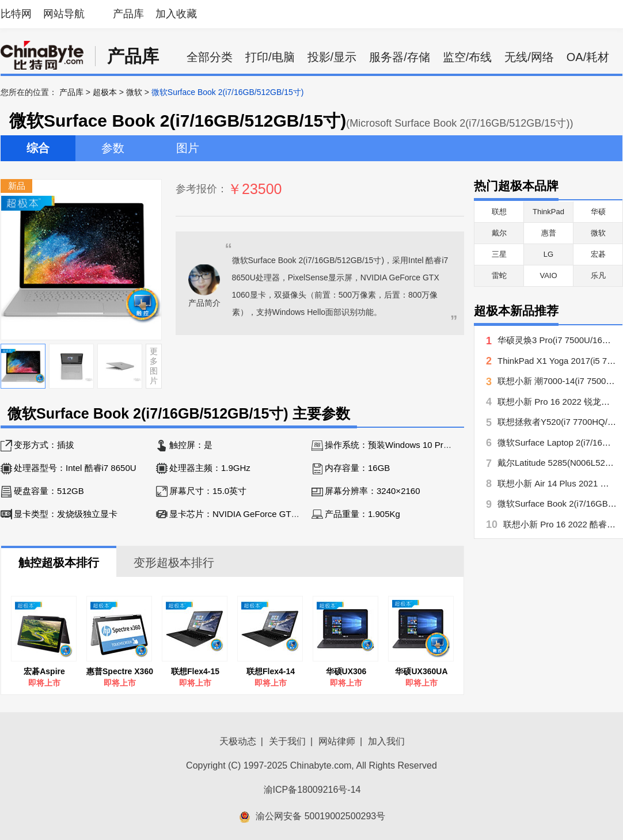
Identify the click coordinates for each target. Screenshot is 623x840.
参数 (113, 148)
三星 (499, 254)
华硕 (598, 212)
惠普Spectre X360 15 (120, 672)
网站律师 (337, 741)
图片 (188, 148)
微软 (134, 92)
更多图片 (154, 366)
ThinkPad (548, 212)
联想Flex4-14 (271, 671)
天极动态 (238, 741)
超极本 (105, 92)
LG (548, 254)
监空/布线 (468, 57)
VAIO (548, 275)
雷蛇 (499, 275)
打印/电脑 (270, 57)
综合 (38, 148)
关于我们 (287, 741)
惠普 (549, 233)
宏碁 (598, 254)
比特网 (16, 14)
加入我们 (386, 741)
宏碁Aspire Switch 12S (44, 672)
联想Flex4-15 (195, 671)
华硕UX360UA (421, 671)
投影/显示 (332, 57)
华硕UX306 (346, 671)
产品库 (128, 14)
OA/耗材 (588, 57)
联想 (499, 212)
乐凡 (598, 275)
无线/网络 (529, 57)
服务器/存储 (400, 57)
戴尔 (499, 233)
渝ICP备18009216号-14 (312, 790)
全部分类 (210, 57)
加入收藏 (176, 14)
